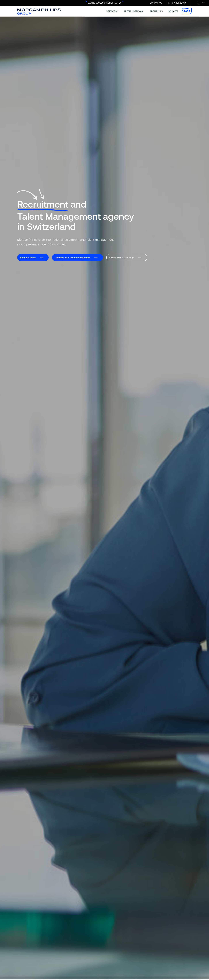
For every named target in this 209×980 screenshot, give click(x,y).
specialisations (133, 11)
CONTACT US (156, 3)
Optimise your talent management (72, 257)
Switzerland (179, 3)
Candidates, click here (122, 257)
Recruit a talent (28, 257)
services (111, 11)
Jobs (187, 11)
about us (155, 11)
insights (173, 11)
